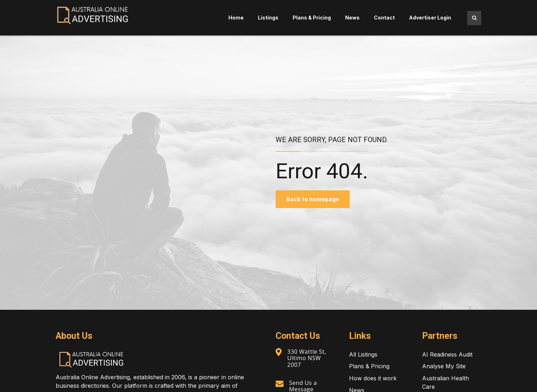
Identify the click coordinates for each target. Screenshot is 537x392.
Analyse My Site (444, 366)
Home (236, 18)
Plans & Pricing (312, 18)
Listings (268, 18)
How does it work (373, 378)
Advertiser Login (430, 18)
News (352, 18)
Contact (384, 18)
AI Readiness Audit (447, 354)
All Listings (363, 354)
